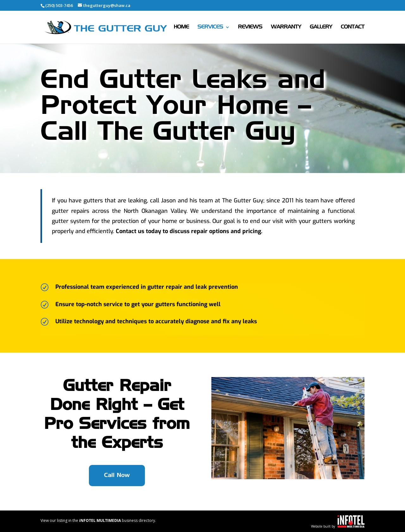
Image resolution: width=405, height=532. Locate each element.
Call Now (117, 475)
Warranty (286, 27)
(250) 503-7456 (59, 5)
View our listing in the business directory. (98, 520)
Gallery (321, 27)
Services (210, 27)
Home (181, 27)
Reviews (250, 27)
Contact (353, 27)
